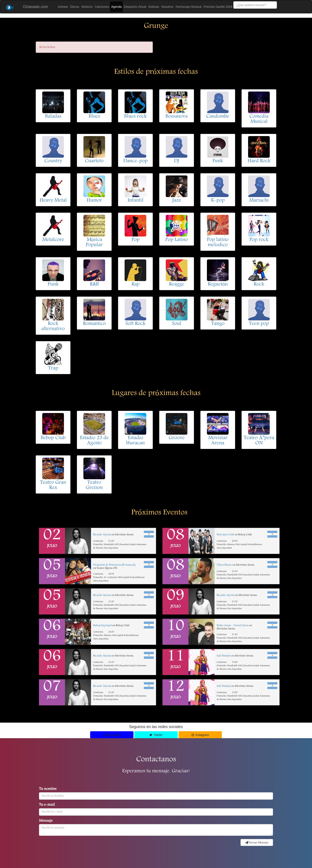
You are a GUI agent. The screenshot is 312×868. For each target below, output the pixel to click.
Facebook (112, 735)
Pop (136, 240)
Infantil (136, 201)
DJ (177, 161)
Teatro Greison (94, 485)
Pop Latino (177, 240)
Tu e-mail (47, 805)
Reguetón (218, 285)
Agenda (116, 7)
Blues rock (135, 117)
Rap (136, 285)
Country (53, 161)
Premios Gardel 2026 (218, 7)
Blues (94, 117)
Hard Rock (259, 161)
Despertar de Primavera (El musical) (114, 565)
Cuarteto (94, 161)
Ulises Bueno (224, 565)
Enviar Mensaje (257, 843)
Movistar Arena (218, 441)
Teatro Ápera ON (259, 441)
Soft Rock (135, 324)
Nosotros (167, 7)
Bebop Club (53, 438)
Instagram (200, 735)
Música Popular (94, 243)
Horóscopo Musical (189, 7)
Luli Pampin (224, 656)
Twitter (156, 735)
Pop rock (259, 240)
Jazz (177, 201)
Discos (75, 7)
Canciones (102, 7)
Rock (259, 285)
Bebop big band (102, 626)
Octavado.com (36, 7)
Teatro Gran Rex (53, 485)
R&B (94, 285)
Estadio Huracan (135, 441)
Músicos (87, 7)
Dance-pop (135, 161)
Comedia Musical (259, 119)
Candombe (218, 117)
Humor (94, 201)
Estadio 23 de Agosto (94, 441)
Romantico (94, 324)
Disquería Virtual (135, 7)
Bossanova (177, 117)
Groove (177, 438)
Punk (53, 285)
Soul (177, 324)
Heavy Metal (53, 201)
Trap (53, 368)
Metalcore (53, 240)
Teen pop (259, 324)
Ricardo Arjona (102, 535)
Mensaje (46, 821)
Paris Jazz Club (225, 535)
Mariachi (259, 201)
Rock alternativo (53, 326)
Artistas (63, 7)
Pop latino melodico (218, 243)
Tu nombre (48, 789)
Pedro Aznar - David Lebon (233, 626)
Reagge (177, 285)
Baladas (53, 117)
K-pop (218, 201)
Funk (218, 161)
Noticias (154, 7)
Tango (218, 324)
